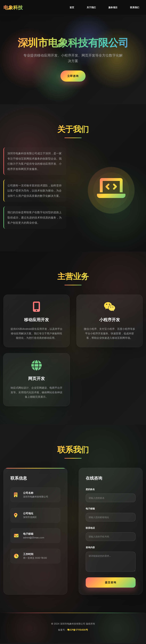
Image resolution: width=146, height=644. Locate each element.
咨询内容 (90, 548)
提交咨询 (111, 583)
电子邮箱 (90, 509)
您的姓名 (90, 489)
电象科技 (13, 8)
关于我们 (91, 8)
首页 (72, 8)
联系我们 (135, 8)
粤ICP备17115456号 (78, 631)
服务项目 (113, 8)
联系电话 (90, 528)
